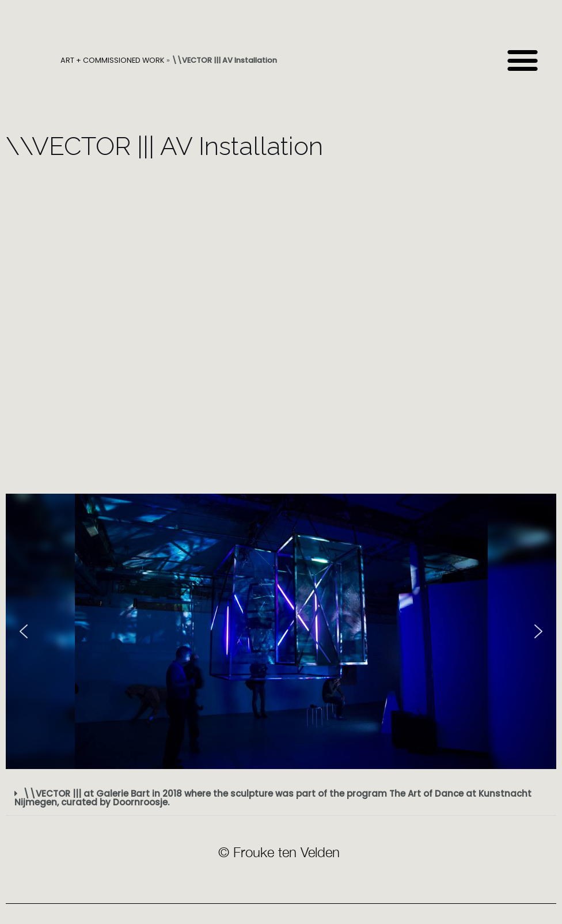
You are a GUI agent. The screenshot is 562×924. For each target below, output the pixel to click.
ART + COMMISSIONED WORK (113, 60)
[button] (522, 60)
